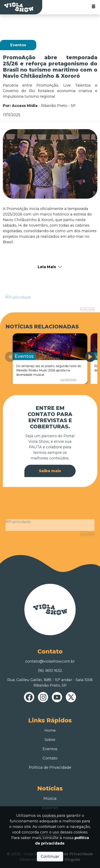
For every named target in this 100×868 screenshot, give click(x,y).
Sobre (50, 740)
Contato (50, 758)
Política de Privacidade (50, 767)
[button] (90, 357)
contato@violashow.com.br (50, 661)
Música (50, 798)
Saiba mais (50, 471)
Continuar (50, 856)
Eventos (50, 749)
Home (50, 730)
